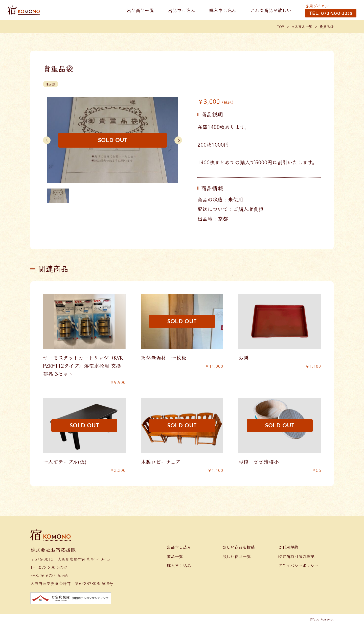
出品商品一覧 (140, 10)
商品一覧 (175, 556)
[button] (47, 140)
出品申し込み (181, 10)
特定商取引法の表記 (296, 556)
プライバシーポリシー (298, 565)
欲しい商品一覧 (237, 556)
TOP (281, 27)
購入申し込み (223, 10)
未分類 (51, 84)
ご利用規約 (288, 547)
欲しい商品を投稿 (239, 547)
